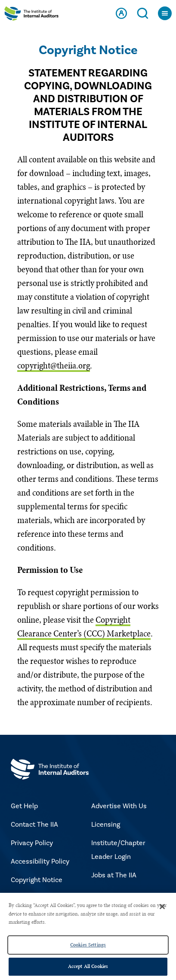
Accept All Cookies (88, 966)
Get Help (24, 806)
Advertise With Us (119, 806)
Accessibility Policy (40, 861)
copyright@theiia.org (54, 365)
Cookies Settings (88, 945)
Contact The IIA (34, 825)
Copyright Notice (37, 880)
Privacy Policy (32, 843)
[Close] (162, 907)
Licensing (106, 825)
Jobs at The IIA (114, 875)
